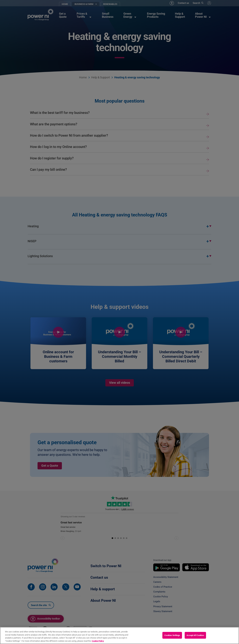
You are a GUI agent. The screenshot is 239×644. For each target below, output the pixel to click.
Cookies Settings (172, 638)
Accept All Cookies (195, 638)
